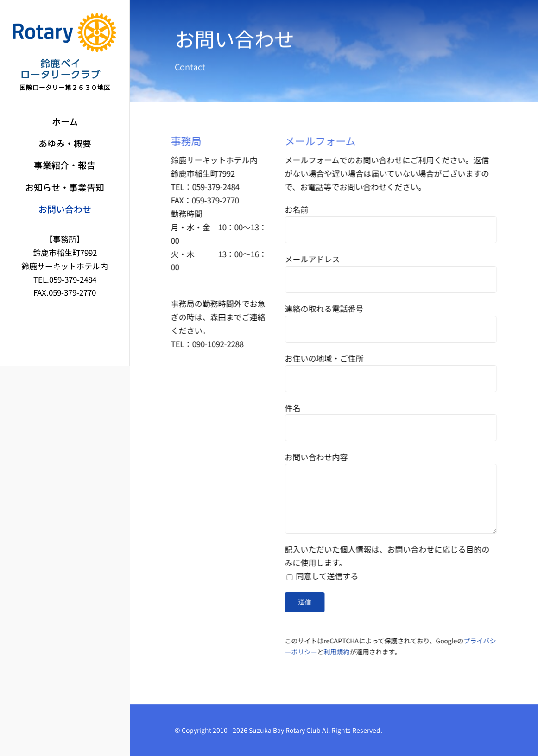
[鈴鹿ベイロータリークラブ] (65, 17)
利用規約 (338, 652)
